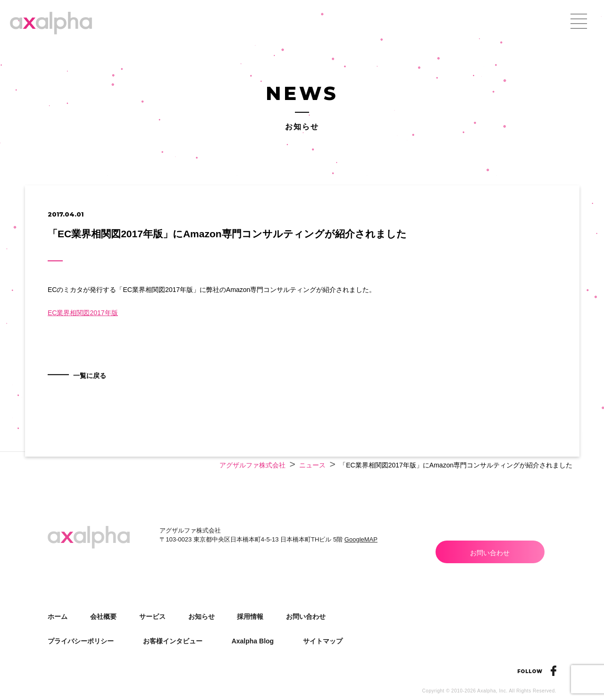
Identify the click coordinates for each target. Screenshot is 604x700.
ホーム (58, 617)
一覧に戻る (94, 389)
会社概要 (103, 617)
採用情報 (250, 617)
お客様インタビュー (173, 641)
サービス (152, 617)
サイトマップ (323, 641)
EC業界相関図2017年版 (83, 313)
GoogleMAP (361, 539)
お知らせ (201, 617)
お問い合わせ (490, 553)
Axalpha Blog (253, 641)
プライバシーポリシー (81, 641)
